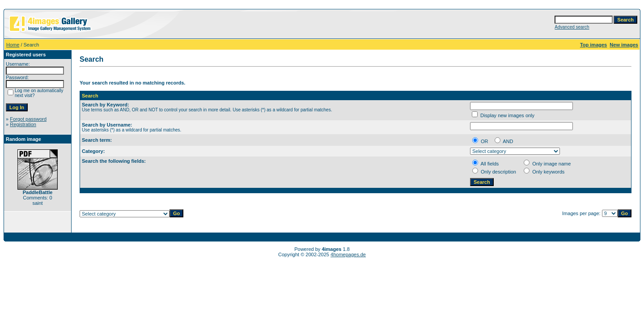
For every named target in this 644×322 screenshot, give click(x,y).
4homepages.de (348, 254)
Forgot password (28, 119)
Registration (23, 124)
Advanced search (572, 27)
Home (13, 45)
